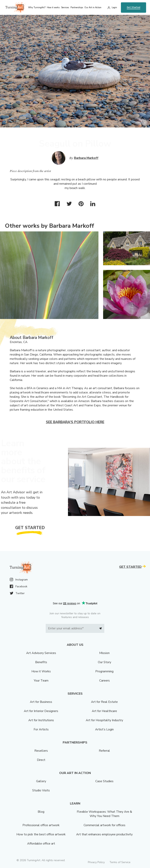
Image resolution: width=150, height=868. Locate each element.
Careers (104, 681)
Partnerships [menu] (77, 8)
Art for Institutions (41, 720)
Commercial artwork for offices (104, 825)
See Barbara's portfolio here (75, 422)
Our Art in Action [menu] (93, 8)
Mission (104, 653)
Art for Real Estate (104, 702)
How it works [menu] (53, 8)
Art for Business (41, 702)
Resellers (41, 751)
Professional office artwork (41, 825)
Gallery (41, 781)
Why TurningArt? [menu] (37, 8)
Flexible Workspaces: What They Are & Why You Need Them (104, 814)
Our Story (104, 662)
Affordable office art (41, 844)
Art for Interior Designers (41, 711)
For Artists (41, 729)
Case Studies (104, 781)
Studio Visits (41, 790)
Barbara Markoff (86, 158)
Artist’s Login (104, 729)
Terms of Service (120, 862)
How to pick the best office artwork (41, 834)
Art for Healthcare (104, 711)
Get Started (133, 7)
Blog (41, 812)
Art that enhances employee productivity (104, 834)
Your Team (41, 681)
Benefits (41, 662)
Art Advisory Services (41, 653)
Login (114, 8)
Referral (104, 751)
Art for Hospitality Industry (104, 720)
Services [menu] (65, 8)
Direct (41, 760)
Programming (104, 671)
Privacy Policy (96, 862)
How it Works (41, 671)
